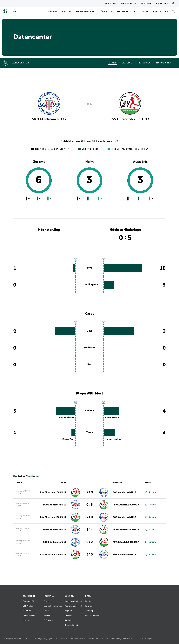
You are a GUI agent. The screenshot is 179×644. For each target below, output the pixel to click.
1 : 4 (90, 530)
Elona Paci (68, 439)
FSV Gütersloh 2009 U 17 (53, 492)
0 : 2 (90, 542)
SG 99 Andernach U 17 (124, 492)
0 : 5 (90, 505)
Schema (151, 492)
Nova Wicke (112, 418)
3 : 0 (90, 555)
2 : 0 (90, 492)
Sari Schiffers (67, 418)
